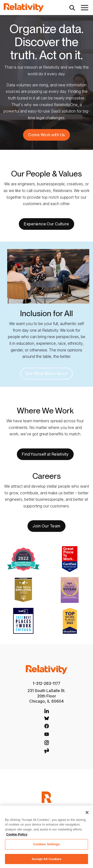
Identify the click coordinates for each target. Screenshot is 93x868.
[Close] (87, 814)
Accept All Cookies (47, 861)
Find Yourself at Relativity (45, 454)
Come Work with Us (46, 135)
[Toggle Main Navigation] (85, 8)
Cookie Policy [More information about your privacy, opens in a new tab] (17, 836)
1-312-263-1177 (46, 684)
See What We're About (47, 374)
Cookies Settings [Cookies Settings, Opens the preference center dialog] (47, 846)
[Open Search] (72, 8)
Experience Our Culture (46, 224)
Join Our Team (46, 526)
